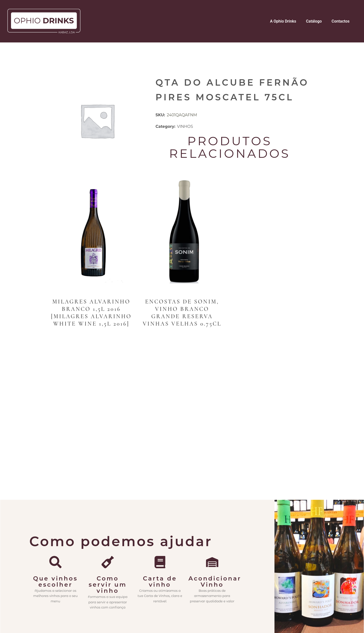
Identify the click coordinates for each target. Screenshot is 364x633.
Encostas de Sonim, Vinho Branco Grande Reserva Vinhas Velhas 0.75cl (182, 313)
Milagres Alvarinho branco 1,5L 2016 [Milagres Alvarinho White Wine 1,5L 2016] (91, 313)
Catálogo (314, 21)
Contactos (341, 21)
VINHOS (185, 126)
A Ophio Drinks (283, 21)
